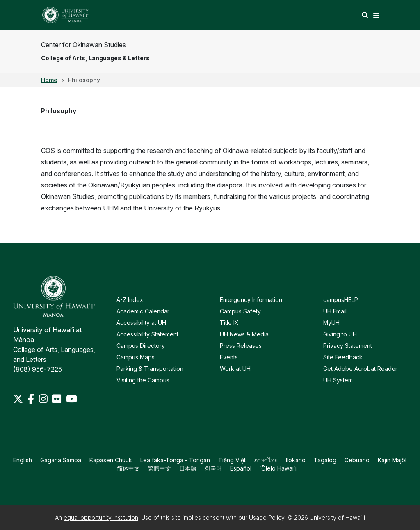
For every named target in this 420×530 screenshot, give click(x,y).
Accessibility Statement (147, 334)
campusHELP (341, 300)
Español (241, 468)
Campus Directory (141, 346)
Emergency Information (251, 300)
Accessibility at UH (141, 323)
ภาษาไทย (266, 460)
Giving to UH (340, 334)
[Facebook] (32, 399)
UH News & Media (244, 334)
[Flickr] (58, 399)
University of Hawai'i (337, 517)
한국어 (213, 468)
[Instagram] (44, 399)
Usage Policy (267, 517)
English (23, 460)
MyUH (331, 323)
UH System (338, 380)
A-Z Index (130, 300)
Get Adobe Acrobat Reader (360, 369)
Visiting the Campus (143, 380)
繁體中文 (160, 468)
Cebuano (357, 460)
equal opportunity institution (101, 517)
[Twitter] (19, 399)
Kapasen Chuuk (111, 460)
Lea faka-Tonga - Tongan (175, 460)
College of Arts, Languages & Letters (95, 58)
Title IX (229, 323)
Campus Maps (136, 357)
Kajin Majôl (392, 460)
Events (229, 357)
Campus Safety (240, 311)
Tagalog (325, 460)
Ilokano (296, 460)
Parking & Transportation (150, 369)
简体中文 (128, 468)
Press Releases (241, 346)
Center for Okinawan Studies (83, 45)
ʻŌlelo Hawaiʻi (278, 468)
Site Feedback (343, 357)
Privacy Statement (348, 346)
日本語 (188, 468)
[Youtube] (72, 399)
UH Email (335, 311)
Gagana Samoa (61, 460)
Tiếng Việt (232, 460)
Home (49, 80)
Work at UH (235, 369)
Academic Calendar (143, 311)
